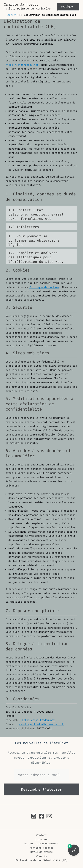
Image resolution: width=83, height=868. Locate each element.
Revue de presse (41, 852)
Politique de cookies (44, 287)
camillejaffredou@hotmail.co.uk (41, 724)
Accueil (13, 15)
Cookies (41, 856)
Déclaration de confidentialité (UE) (41, 860)
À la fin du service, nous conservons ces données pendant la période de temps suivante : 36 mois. (41, 214)
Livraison (41, 839)
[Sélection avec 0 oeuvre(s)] (74, 850)
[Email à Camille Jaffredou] (49, 816)
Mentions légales (41, 848)
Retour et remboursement (41, 843)
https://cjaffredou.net (22, 65)
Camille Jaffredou (21, 4)
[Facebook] (41, 816)
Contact (41, 835)
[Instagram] (34, 816)
